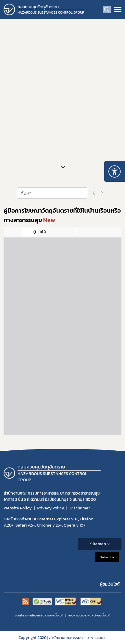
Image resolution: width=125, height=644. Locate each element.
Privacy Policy (51, 508)
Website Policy (18, 508)
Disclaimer (80, 508)
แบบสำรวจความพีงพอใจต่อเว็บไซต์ (89, 615)
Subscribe (107, 557)
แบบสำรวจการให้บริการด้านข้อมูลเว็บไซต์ (39, 615)
